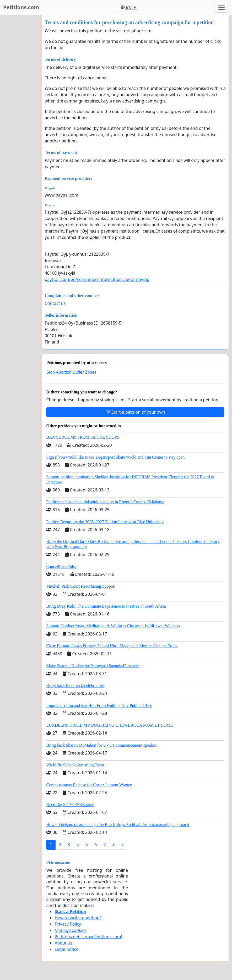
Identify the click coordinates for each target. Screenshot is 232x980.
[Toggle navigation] (222, 7)
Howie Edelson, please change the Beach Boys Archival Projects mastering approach (117, 825)
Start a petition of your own (135, 412)
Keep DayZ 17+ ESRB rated (70, 805)
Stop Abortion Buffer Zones (71, 372)
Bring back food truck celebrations (75, 686)
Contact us (55, 303)
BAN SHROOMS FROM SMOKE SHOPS (83, 437)
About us (63, 943)
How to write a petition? (78, 918)
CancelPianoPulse (61, 566)
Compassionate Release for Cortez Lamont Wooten (89, 785)
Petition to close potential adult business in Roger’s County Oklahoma (105, 502)
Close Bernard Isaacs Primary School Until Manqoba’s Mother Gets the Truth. (112, 646)
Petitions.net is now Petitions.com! (88, 937)
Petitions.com (21, 7)
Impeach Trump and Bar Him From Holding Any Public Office (99, 706)
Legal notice (66, 949)
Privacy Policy (68, 924)
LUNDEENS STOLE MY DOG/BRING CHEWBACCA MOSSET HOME (109, 725)
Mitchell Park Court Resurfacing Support (81, 586)
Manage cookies (71, 930)
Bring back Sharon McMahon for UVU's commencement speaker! (102, 745)
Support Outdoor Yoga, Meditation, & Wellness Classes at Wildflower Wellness (113, 626)
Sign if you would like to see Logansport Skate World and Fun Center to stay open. (116, 457)
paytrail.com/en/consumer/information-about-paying (97, 279)
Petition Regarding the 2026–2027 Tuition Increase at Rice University (105, 522)
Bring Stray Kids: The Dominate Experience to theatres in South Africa (106, 606)
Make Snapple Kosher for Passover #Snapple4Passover (93, 666)
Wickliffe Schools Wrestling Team (75, 765)
